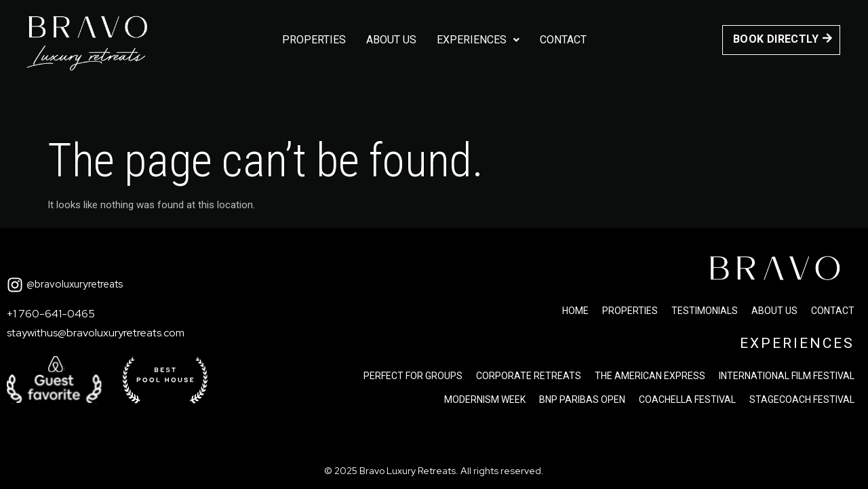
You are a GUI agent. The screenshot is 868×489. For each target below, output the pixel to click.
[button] (478, 40)
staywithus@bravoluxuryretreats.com (96, 333)
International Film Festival (787, 376)
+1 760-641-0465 (51, 314)
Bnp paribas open (582, 399)
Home (575, 311)
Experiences (478, 40)
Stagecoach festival (802, 399)
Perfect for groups (413, 376)
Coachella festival (687, 399)
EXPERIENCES (797, 343)
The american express (650, 376)
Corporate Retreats (529, 376)
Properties (314, 40)
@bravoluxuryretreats (75, 284)
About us (391, 40)
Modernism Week (485, 399)
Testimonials (705, 311)
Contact (563, 40)
